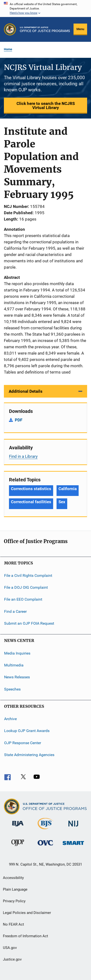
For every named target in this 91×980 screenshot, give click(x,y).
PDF (19, 420)
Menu (80, 29)
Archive (10, 719)
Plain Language (15, 889)
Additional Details (26, 391)
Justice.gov (12, 959)
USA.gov (10, 948)
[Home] (45, 29)
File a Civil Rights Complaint (28, 575)
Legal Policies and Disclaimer (27, 913)
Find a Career (15, 611)
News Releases (17, 677)
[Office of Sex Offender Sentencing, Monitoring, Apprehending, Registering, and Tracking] (73, 846)
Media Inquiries (17, 653)
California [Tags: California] (68, 489)
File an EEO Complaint (23, 599)
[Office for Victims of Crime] (45, 846)
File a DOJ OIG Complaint (26, 587)
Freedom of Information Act (25, 936)
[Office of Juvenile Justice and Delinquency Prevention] (18, 847)
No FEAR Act (13, 924)
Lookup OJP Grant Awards (27, 731)
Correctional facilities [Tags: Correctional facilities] (31, 502)
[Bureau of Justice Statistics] (45, 830)
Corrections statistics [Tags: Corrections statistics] (31, 489)
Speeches (12, 689)
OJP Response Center (23, 743)
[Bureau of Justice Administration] (18, 827)
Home (8, 49)
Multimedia (14, 665)
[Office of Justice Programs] (10, 29)
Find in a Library (23, 456)
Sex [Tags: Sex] (62, 502)
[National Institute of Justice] (73, 827)
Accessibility (13, 878)
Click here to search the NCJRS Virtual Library (46, 106)
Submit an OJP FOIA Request (29, 623)
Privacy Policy (14, 901)
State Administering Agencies (29, 755)
